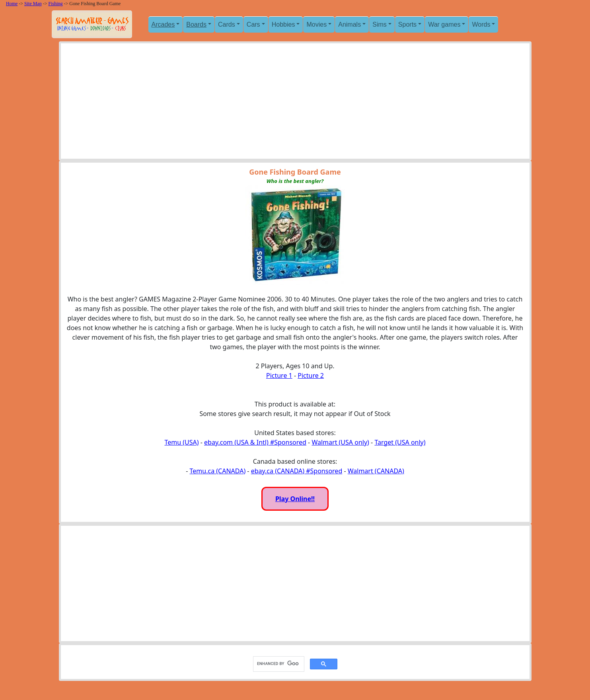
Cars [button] (253, 24)
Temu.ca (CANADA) (218, 471)
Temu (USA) (181, 442)
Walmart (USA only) (340, 442)
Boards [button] (196, 24)
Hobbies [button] (283, 24)
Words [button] (481, 24)
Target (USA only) (400, 442)
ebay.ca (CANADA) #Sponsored (297, 471)
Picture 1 (279, 375)
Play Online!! (295, 499)
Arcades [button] (163, 24)
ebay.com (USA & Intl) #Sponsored (255, 442)
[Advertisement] (295, 103)
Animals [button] (350, 24)
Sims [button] (380, 24)
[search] (278, 664)
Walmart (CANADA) (376, 471)
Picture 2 (311, 375)
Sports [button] (407, 24)
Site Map (33, 4)
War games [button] (444, 24)
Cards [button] (227, 24)
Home (12, 4)
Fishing (56, 4)
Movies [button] (316, 24)
